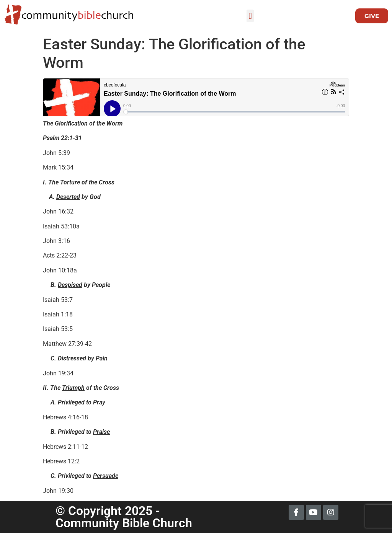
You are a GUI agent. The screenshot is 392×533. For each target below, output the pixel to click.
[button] (250, 16)
